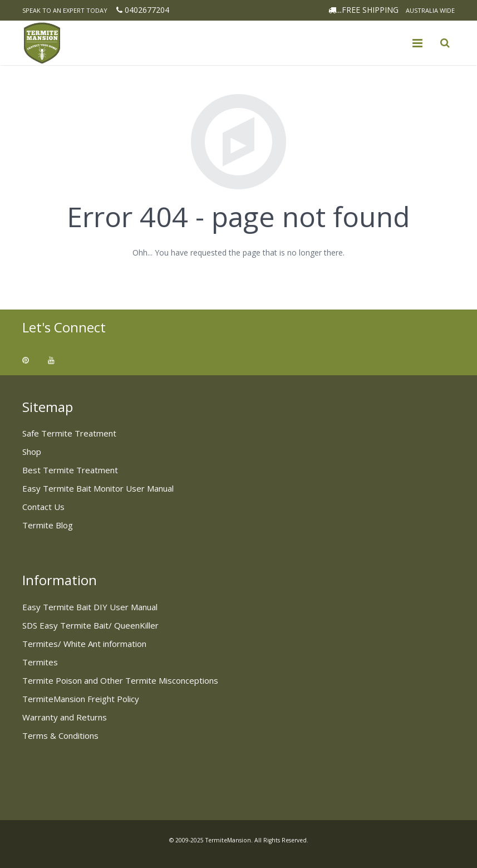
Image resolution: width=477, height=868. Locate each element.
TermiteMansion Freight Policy (81, 699)
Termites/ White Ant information (84, 644)
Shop (32, 452)
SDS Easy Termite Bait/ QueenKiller (90, 625)
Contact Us (43, 507)
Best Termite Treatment (70, 470)
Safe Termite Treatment (69, 433)
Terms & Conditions (60, 735)
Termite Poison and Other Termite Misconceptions (120, 680)
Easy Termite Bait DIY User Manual (90, 607)
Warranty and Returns (65, 717)
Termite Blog (48, 525)
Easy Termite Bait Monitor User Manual (98, 488)
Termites (40, 662)
